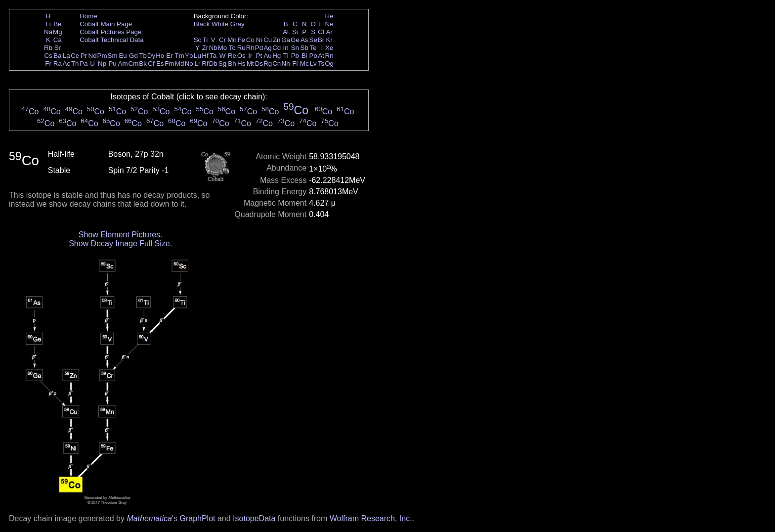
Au (267, 56)
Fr (48, 64)
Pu (112, 64)
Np (102, 64)
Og (329, 64)
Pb (295, 56)
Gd (133, 56)
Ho (160, 56)
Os (241, 56)
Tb (143, 56)
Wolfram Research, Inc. (371, 518)
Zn (277, 40)
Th (75, 64)
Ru (241, 48)
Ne (329, 24)
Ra (58, 64)
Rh (250, 48)
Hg (277, 56)
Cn (277, 64)
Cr (222, 40)
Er (169, 56)
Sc (198, 40)
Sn (295, 48)
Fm (169, 64)
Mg (58, 32)
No (189, 64)
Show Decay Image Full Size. (120, 244)
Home (88, 16)
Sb (304, 48)
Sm (113, 56)
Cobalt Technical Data (111, 40)
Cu (268, 40)
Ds (259, 64)
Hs (241, 64)
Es (160, 64)
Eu (123, 56)
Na (48, 32)
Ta (213, 56)
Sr (58, 48)
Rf (205, 64)
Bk (143, 64)
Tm (179, 56)
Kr (329, 40)
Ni (259, 40)
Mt (250, 64)
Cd (277, 48)
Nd (93, 56)
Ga (286, 40)
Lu (197, 56)
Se (313, 40)
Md (180, 64)
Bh (232, 64)
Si (295, 32)
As (304, 40)
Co (250, 40)
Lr (198, 64)
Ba (57, 56)
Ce (75, 56)
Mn (232, 40)
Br (321, 40)
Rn (329, 56)
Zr (205, 48)
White (220, 24)
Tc (232, 48)
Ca (58, 40)
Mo (223, 48)
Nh (286, 64)
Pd (259, 48)
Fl (295, 64)
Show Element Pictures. (121, 235)
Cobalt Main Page (106, 24)
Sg (222, 64)
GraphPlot (197, 518)
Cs (48, 56)
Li (48, 24)
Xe (329, 48)
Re (232, 56)
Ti (205, 40)
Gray (237, 24)
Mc (304, 64)
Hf (205, 56)
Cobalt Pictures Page (110, 32)
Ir (250, 56)
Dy (151, 56)
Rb (48, 48)
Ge (295, 40)
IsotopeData (254, 518)
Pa (84, 64)
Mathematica (149, 518)
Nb (213, 48)
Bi (304, 56)
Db (213, 64)
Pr (84, 56)
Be (57, 24)
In (286, 48)
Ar (329, 32)
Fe (241, 40)
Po (313, 56)
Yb (189, 56)
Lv (313, 64)
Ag (267, 48)
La (66, 56)
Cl (321, 32)
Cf (151, 64)
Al (286, 32)
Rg (268, 64)
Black (202, 24)
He (329, 16)
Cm (134, 64)
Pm (102, 56)
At (321, 56)
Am (123, 64)
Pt (259, 56)
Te (313, 48)
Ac (67, 64)
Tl (286, 56)
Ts (321, 64)
